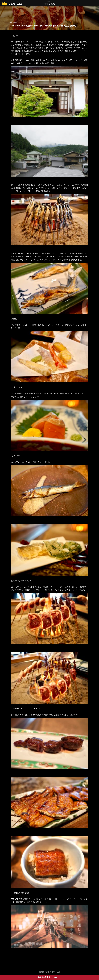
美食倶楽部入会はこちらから (49, 977)
